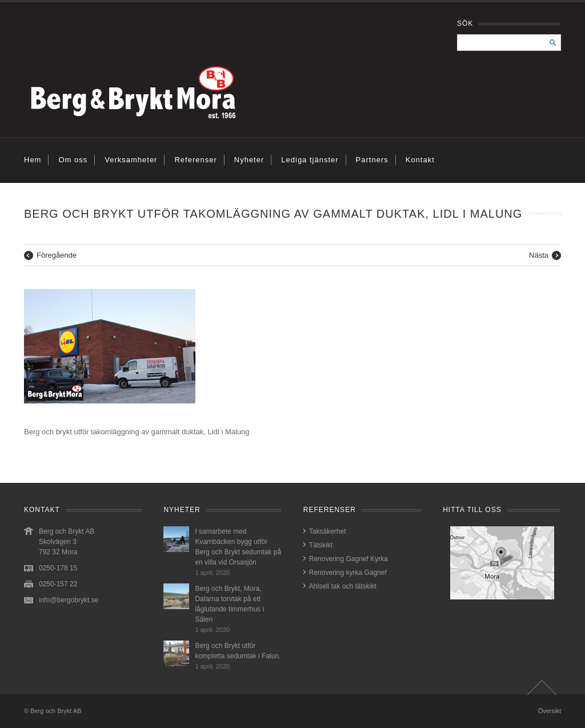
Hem (33, 160)
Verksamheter (131, 160)
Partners (372, 160)
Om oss (73, 160)
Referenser (195, 160)
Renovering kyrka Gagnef (348, 573)
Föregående (57, 255)
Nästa (539, 255)
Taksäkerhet (328, 531)
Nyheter (249, 160)
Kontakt (420, 160)
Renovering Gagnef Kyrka (348, 559)
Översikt (550, 711)
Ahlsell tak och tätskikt (343, 586)
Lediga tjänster (310, 160)
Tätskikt (321, 545)
